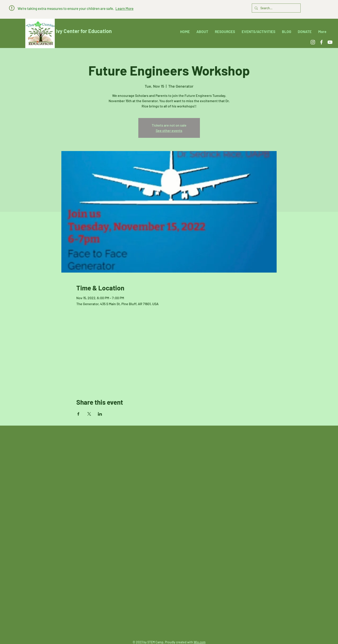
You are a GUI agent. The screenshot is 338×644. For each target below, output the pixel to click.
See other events (169, 130)
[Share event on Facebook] (78, 414)
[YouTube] (330, 42)
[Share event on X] (89, 414)
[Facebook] (321, 42)
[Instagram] (313, 42)
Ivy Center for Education (84, 31)
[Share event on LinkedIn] (100, 414)
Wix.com (200, 642)
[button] (12, 8)
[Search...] (276, 8)
